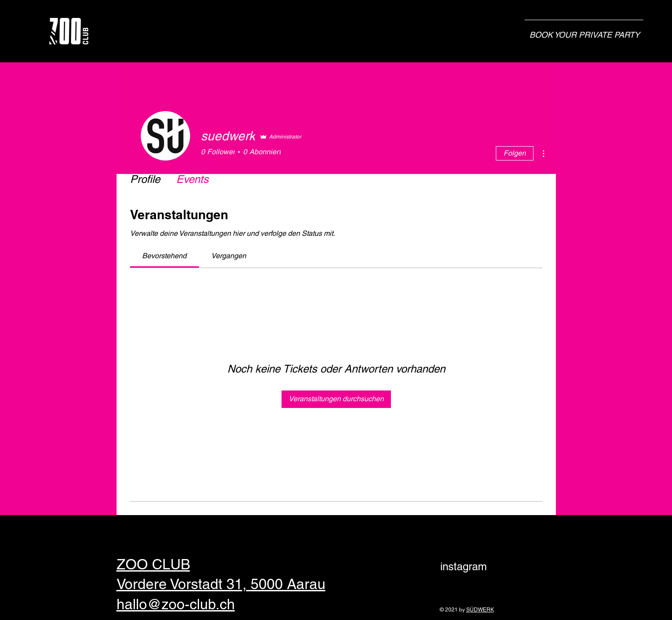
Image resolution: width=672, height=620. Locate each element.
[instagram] (464, 567)
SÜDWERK (480, 610)
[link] (164, 256)
